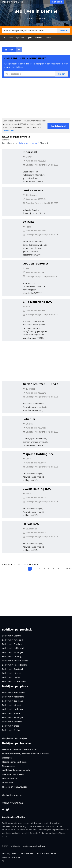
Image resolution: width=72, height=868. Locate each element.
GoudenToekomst (36, 263)
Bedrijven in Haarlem (12, 722)
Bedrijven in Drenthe (12, 636)
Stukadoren (8, 783)
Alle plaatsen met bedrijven (15, 738)
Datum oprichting (29, 143)
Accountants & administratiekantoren (20, 749)
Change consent (11, 857)
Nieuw (10, 38)
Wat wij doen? (10, 853)
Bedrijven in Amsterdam (13, 693)
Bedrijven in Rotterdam (13, 697)
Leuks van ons (33, 190)
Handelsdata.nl (9, 131)
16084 (68, 569)
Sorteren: (6, 140)
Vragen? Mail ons (37, 846)
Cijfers (29, 38)
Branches (38, 38)
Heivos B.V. (31, 524)
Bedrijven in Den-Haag (12, 701)
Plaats (44, 143)
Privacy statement (47, 853)
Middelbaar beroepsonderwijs (16, 770)
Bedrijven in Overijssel (12, 669)
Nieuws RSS (27, 853)
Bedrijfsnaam (10, 143)
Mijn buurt (20, 38)
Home (30, 18)
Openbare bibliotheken (13, 774)
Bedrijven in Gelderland (13, 648)
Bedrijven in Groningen (13, 652)
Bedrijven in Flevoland (12, 640)
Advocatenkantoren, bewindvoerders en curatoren (26, 754)
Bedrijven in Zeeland (12, 677)
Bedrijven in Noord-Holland (15, 665)
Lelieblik (29, 419)
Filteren (9, 50)
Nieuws (48, 38)
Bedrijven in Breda (11, 726)
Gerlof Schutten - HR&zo (41, 384)
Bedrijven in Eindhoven (13, 709)
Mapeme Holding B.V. (38, 454)
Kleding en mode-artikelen (14, 762)
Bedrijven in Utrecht (11, 673)
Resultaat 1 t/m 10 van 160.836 (20, 564)
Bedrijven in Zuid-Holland (14, 681)
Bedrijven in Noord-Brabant (15, 661)
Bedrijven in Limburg (12, 657)
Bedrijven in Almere (11, 713)
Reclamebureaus (10, 779)
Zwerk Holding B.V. (37, 489)
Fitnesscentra (8, 766)
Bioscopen (7, 758)
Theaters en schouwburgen (15, 787)
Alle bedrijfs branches (12, 795)
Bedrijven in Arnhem (12, 730)
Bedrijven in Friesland (12, 644)
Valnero (28, 222)
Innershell (30, 152)
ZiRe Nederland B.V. (37, 302)
